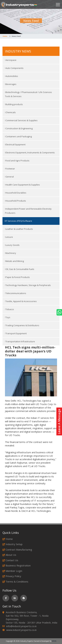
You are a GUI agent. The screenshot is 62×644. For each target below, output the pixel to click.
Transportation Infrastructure (20, 341)
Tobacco (9, 309)
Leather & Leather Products (19, 229)
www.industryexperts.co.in (21, 630)
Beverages (10, 84)
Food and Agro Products (17, 161)
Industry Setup (12, 544)
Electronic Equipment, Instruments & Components (30, 153)
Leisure (9, 237)
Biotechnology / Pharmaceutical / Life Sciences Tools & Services (28, 94)
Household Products (15, 201)
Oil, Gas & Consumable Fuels (19, 269)
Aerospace (10, 60)
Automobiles (11, 76)
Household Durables (15, 193)
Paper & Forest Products (17, 277)
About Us (9, 555)
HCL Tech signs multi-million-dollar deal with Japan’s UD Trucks (30, 351)
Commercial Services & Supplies (21, 120)
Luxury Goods (12, 245)
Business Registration (17, 565)
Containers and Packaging (18, 136)
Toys (7, 317)
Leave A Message (59, 421)
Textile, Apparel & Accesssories (21, 301)
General (9, 177)
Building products (14, 104)
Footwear (10, 169)
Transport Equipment (16, 333)
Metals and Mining (14, 261)
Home (5, 36)
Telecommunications (15, 293)
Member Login (12, 571)
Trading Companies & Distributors (22, 325)
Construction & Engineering (19, 128)
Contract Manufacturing (17, 550)
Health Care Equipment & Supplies (22, 185)
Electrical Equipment (15, 144)
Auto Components (14, 68)
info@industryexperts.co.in (21, 626)
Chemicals (10, 112)
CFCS (54, 641)
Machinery (10, 253)
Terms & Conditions (15, 582)
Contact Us (10, 560)
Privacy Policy (12, 576)
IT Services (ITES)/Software (18, 221)
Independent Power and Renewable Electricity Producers (28, 211)
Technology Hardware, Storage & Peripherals (28, 285)
